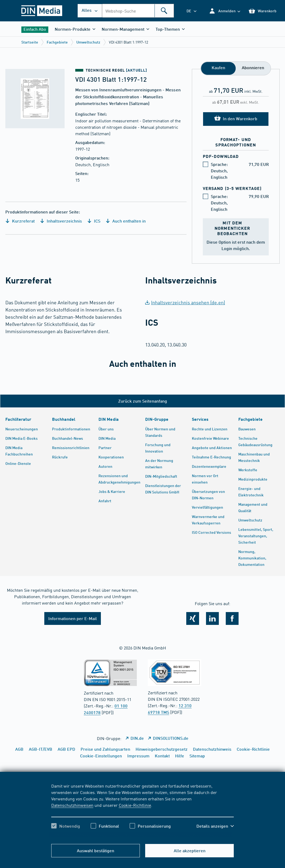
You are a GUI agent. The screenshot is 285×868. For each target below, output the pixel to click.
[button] (225, 11)
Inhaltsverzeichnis (61, 221)
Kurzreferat (20, 221)
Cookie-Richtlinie (135, 805)
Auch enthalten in (126, 221)
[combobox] (138, 11)
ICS (94, 221)
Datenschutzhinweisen (72, 805)
